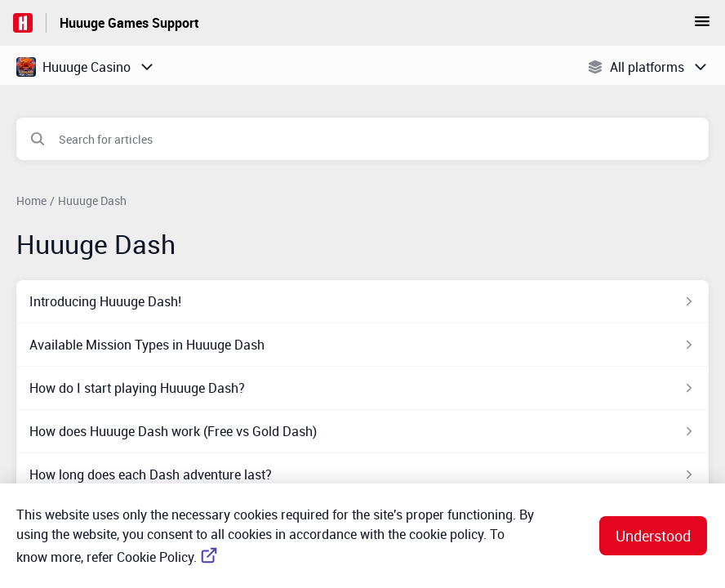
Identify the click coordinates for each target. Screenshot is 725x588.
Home (31, 200)
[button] (702, 26)
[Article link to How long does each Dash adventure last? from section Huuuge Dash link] (362, 474)
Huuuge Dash (92, 200)
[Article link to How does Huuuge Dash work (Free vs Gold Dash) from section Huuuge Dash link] (362, 431)
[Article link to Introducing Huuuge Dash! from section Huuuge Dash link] (362, 301)
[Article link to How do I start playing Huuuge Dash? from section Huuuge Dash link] (362, 388)
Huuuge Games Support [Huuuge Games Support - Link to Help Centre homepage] (129, 23)
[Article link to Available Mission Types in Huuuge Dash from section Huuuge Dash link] (362, 345)
